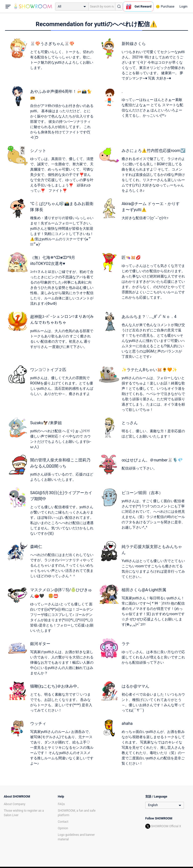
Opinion (63, 828)
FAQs (61, 804)
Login (183, 6)
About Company (15, 804)
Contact (63, 822)
